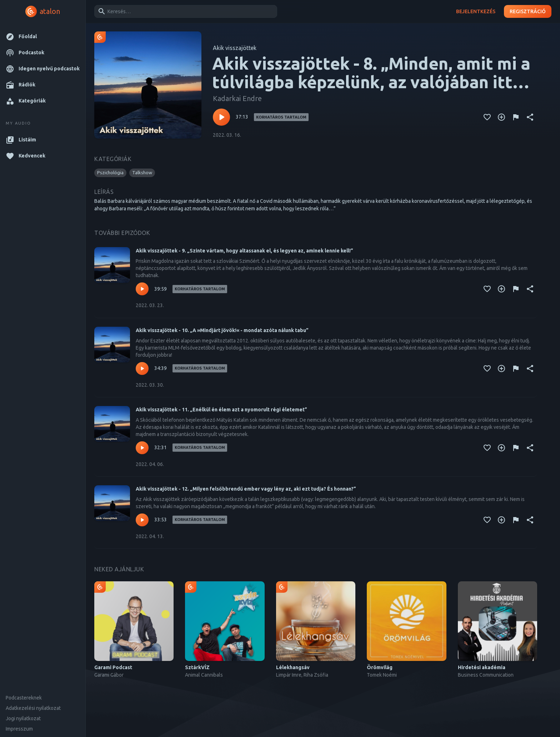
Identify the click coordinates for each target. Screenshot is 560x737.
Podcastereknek (24, 698)
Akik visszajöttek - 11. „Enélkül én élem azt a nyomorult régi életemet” (221, 410)
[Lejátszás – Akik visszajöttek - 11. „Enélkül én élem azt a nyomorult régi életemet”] (142, 448)
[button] (43, 37)
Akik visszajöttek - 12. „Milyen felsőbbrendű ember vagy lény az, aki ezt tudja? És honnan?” (246, 489)
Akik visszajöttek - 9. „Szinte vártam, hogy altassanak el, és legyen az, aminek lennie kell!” (244, 251)
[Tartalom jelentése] (516, 117)
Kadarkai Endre (237, 98)
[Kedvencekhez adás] (487, 117)
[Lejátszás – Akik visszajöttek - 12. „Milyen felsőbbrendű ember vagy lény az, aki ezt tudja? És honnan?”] (142, 520)
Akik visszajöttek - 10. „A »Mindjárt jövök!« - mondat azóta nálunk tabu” (222, 330)
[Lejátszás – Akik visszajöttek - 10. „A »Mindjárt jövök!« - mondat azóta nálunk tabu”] (142, 368)
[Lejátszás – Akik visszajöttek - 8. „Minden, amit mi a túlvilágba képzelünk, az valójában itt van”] (221, 117)
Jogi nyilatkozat (23, 718)
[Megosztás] (530, 117)
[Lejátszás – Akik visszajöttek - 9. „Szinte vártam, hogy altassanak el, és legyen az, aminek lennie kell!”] (142, 289)
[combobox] (184, 11)
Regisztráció (528, 12)
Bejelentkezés (476, 12)
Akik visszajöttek (235, 48)
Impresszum (19, 729)
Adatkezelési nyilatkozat (33, 708)
